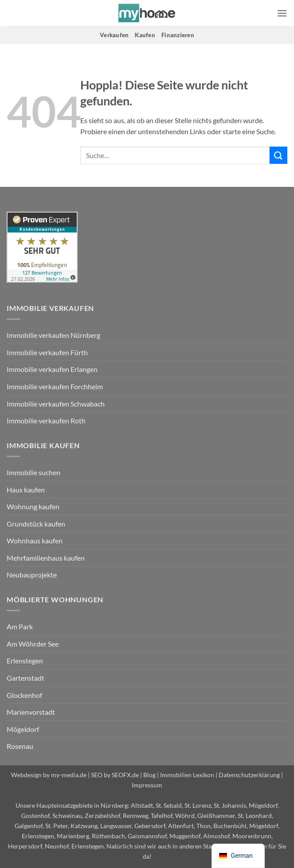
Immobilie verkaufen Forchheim (55, 386)
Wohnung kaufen (33, 506)
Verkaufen (114, 35)
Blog (149, 775)
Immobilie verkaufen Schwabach (56, 404)
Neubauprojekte (32, 575)
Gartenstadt (25, 678)
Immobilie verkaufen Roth (46, 420)
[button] (282, 13)
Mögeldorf (23, 729)
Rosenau (20, 746)
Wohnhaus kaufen (35, 541)
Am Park (20, 626)
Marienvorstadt (31, 712)
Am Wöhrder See (33, 644)
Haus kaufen (26, 490)
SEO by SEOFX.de (115, 775)
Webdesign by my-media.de (49, 775)
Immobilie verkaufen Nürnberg (53, 335)
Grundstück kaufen (36, 524)
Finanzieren (178, 35)
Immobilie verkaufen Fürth (47, 352)
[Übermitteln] (278, 155)
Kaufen (145, 35)
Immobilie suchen (33, 472)
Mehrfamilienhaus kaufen (46, 558)
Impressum (147, 785)
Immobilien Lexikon (187, 775)
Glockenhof (24, 695)
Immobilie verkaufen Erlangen (52, 369)
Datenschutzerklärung (249, 775)
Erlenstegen (25, 661)
